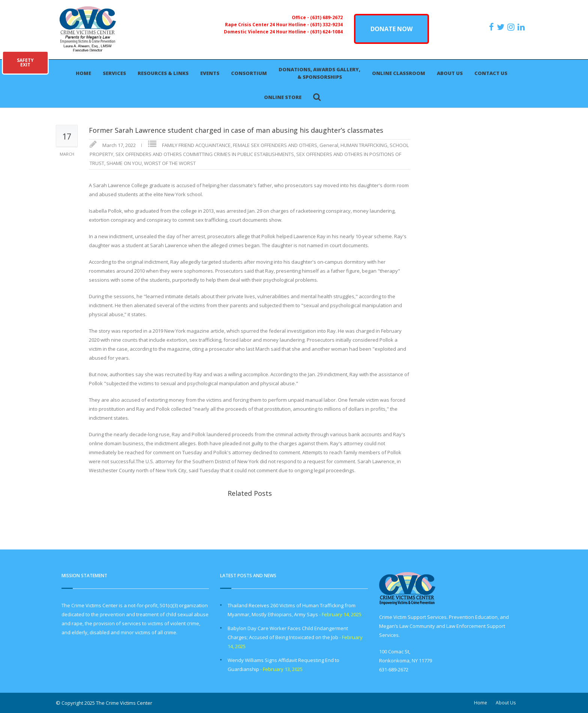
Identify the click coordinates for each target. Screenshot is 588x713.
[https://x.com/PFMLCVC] (502, 27)
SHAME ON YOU (124, 163)
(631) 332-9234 (326, 24)
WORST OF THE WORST (170, 163)
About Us (450, 73)
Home (83, 73)
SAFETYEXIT (25, 62)
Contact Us (491, 73)
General (329, 145)
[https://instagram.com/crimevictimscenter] (512, 27)
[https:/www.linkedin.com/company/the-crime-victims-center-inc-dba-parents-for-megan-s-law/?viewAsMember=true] (522, 27)
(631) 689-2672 (326, 17)
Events (210, 73)
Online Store (283, 97)
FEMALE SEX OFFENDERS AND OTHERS (275, 145)
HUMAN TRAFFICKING (364, 145)
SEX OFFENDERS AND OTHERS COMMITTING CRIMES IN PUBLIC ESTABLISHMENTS (205, 154)
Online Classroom (399, 73)
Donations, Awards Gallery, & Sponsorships (319, 73)
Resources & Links (163, 73)
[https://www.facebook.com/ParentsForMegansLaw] (492, 27)
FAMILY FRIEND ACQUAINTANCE (196, 145)
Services (114, 73)
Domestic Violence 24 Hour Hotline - (267, 32)
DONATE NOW (391, 29)
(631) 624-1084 (326, 32)
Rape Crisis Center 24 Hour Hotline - (268, 24)
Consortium (249, 73)
